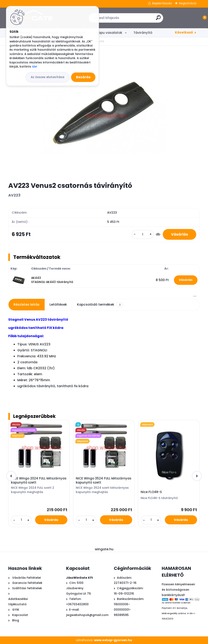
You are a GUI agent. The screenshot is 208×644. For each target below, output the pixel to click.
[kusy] (143, 234)
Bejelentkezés (162, 3)
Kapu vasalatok (110, 33)
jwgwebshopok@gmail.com (87, 615)
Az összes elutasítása (48, 77)
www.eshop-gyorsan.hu (113, 640)
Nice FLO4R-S (151, 492)
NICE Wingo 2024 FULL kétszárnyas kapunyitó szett (39, 480)
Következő (184, 32)
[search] (158, 19)
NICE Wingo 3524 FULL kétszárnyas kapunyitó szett (104, 480)
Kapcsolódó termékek (100, 305)
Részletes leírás (26, 304)
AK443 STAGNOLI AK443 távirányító (52, 280)
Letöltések (58, 304)
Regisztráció (188, 3)
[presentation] (11, 476)
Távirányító (143, 33)
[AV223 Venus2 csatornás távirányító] (104, 113)
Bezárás (83, 77)
